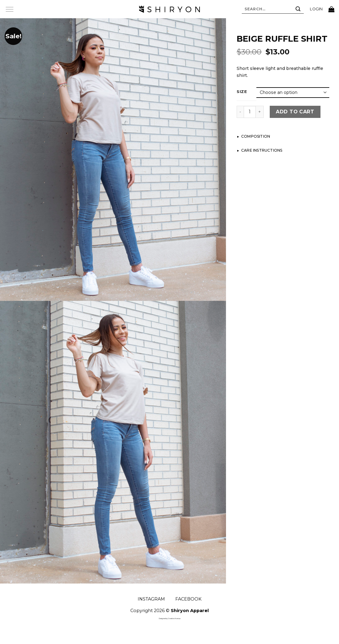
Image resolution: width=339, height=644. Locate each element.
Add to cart (295, 112)
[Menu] (9, 9)
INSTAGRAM (151, 599)
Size (242, 92)
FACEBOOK (188, 599)
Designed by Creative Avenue (170, 618)
